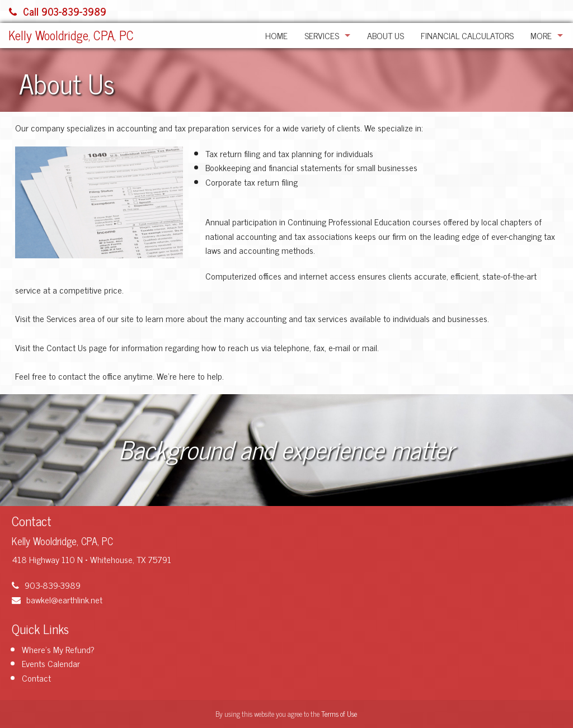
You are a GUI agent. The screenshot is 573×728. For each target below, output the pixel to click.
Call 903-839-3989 (58, 11)
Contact (36, 678)
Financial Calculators (467, 35)
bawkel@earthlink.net (57, 599)
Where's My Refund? (58, 649)
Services (322, 35)
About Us (386, 35)
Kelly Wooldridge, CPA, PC (71, 35)
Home (276, 35)
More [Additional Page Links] (541, 35)
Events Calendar (51, 663)
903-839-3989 (46, 585)
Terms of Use (339, 714)
